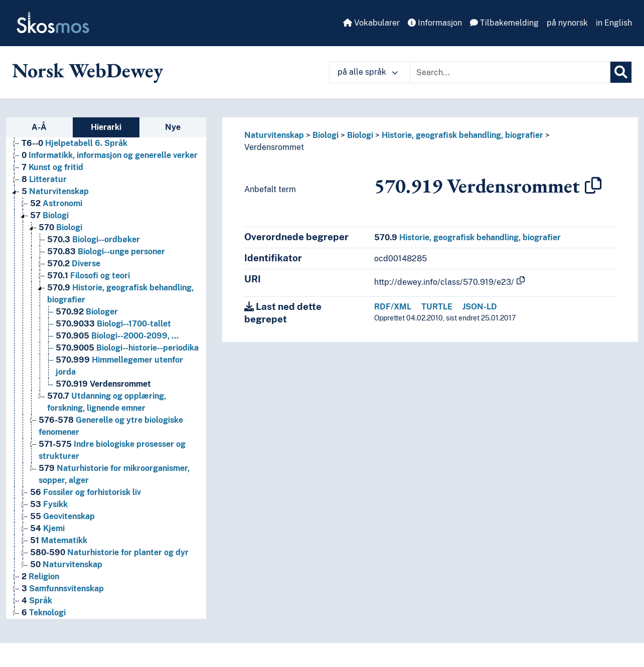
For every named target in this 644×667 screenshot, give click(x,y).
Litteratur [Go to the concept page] (44, 179)
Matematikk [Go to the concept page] (59, 540)
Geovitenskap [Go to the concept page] (62, 516)
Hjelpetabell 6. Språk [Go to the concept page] (74, 143)
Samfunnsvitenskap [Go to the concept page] (63, 589)
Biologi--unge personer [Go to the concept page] (106, 252)
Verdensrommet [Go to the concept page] (103, 384)
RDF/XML (393, 307)
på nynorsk (567, 23)
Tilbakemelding (504, 23)
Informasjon (435, 23)
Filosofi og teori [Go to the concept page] (89, 276)
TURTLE (437, 307)
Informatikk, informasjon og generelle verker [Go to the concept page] (110, 155)
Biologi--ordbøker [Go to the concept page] (94, 239)
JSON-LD (480, 307)
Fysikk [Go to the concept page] (49, 504)
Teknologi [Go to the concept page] (44, 613)
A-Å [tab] (39, 127)
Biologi (326, 135)
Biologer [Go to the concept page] (87, 312)
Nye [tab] (173, 127)
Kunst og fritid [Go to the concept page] (52, 167)
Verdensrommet (274, 147)
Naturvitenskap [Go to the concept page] (55, 191)
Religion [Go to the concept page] (40, 576)
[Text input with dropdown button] (510, 72)
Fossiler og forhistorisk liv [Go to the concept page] (86, 492)
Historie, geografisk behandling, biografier (462, 135)
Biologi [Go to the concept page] (49, 215)
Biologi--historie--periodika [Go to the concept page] (127, 348)
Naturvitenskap (274, 135)
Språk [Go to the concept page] (37, 601)
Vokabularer (371, 23)
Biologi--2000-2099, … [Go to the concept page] (117, 336)
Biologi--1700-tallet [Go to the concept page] (113, 324)
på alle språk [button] (368, 72)
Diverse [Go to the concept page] (74, 264)
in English (614, 23)
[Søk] (621, 72)
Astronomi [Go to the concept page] (56, 203)
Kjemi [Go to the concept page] (47, 528)
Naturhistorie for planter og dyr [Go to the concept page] (109, 552)
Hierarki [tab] (106, 127)
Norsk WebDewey (88, 70)
